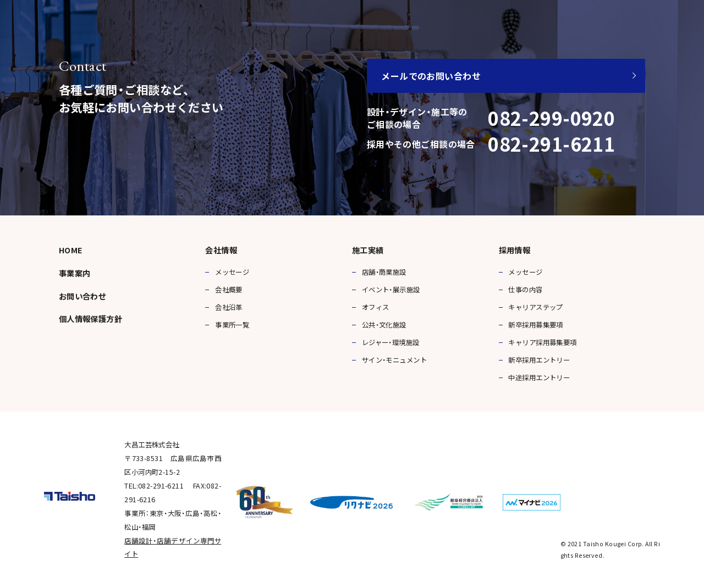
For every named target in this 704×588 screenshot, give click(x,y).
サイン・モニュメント (394, 360)
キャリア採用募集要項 (542, 342)
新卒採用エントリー (539, 360)
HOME (71, 250)
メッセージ (232, 272)
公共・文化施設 (384, 325)
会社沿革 (229, 307)
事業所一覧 (232, 325)
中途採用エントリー (539, 378)
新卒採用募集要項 (535, 325)
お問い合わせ (83, 296)
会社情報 (221, 250)
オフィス (376, 307)
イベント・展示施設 (391, 290)
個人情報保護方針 (90, 319)
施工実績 (368, 250)
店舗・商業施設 (384, 272)
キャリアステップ (535, 307)
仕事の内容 (525, 290)
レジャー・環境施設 (391, 342)
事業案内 (75, 273)
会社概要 (229, 290)
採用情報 (515, 250)
